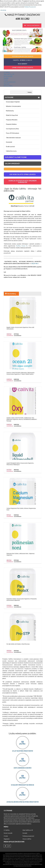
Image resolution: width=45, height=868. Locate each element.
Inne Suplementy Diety (12, 129)
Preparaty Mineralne (12, 120)
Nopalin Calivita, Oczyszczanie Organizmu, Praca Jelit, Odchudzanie (20, 328)
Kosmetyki (9, 142)
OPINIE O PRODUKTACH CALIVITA (23, 68)
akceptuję (3, 10)
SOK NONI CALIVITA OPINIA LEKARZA (23, 174)
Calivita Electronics (11, 151)
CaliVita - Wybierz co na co (22, 60)
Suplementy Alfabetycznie (16, 157)
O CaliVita (7, 72)
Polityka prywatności (10, 82)
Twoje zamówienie (32, 25)
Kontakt (6, 78)
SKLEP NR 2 (35, 263)
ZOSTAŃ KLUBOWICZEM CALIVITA (23, 56)
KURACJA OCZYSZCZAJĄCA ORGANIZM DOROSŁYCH (23, 182)
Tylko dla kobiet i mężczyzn (13, 138)
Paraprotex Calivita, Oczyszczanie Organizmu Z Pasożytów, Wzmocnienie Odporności (22, 600)
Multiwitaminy (10, 111)
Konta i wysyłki (8, 76)
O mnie (6, 80)
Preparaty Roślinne (11, 124)
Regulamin (7, 84)
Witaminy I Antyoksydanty (13, 106)
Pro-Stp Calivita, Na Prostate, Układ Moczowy (18, 644)
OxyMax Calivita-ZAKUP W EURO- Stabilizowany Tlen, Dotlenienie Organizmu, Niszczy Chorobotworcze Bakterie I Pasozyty (22, 419)
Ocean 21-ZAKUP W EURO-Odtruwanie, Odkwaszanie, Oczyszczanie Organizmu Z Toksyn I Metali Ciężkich (21, 373)
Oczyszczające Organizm (13, 102)
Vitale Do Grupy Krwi (12, 115)
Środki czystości (10, 147)
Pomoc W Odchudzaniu (13, 133)
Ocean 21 (24, 246)
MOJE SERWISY (22, 64)
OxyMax (18, 246)
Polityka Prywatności (30, 7)
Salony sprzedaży (12, 164)
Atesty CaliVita (8, 86)
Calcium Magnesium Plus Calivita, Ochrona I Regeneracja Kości (21, 509)
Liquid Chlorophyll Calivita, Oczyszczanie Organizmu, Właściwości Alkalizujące (20, 464)
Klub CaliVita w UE (9, 74)
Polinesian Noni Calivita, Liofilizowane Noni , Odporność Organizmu (21, 554)
